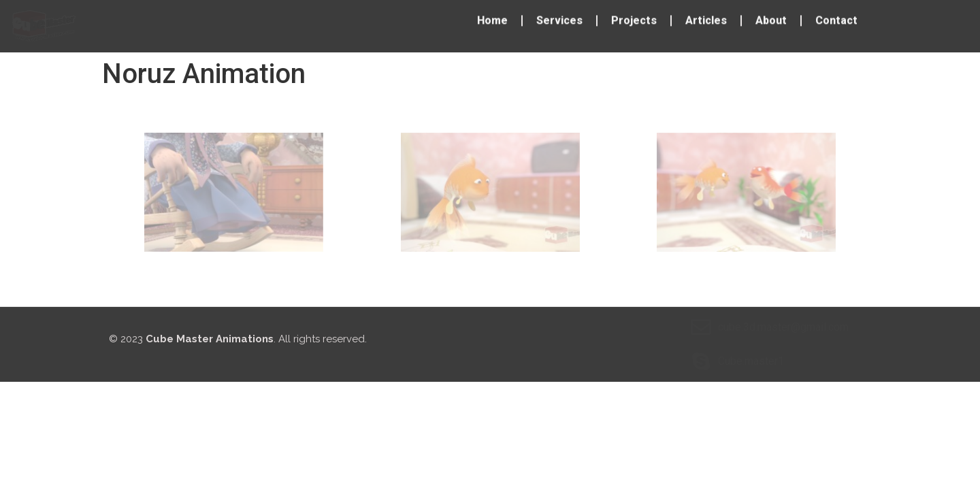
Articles (706, 18)
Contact (836, 18)
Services (559, 18)
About (771, 18)
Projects (634, 18)
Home (492, 18)
